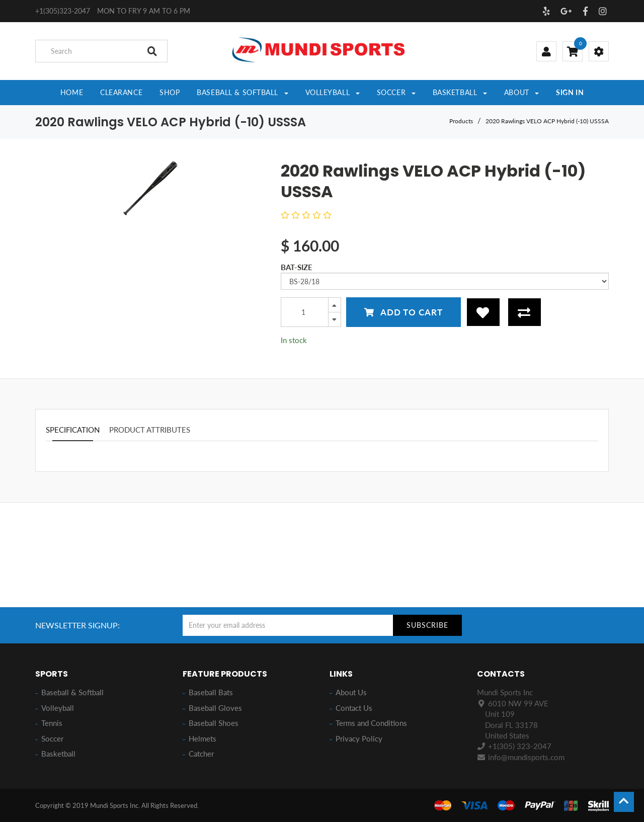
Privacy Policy (359, 738)
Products (461, 121)
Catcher (201, 754)
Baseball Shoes (214, 723)
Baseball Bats (211, 692)
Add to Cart (404, 312)
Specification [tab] (73, 430)
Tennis (52, 723)
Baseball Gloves (215, 708)
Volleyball (58, 708)
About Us (351, 692)
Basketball (58, 754)
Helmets (203, 738)
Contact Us (354, 708)
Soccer (52, 738)
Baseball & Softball (72, 692)
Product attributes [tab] (150, 430)
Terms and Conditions (371, 723)
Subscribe (427, 625)
